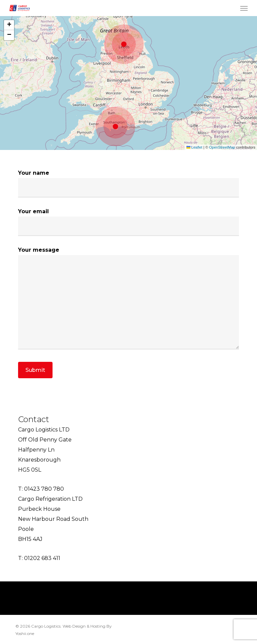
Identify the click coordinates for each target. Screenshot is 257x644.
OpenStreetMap (222, 147)
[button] (244, 8)
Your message (129, 300)
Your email (129, 222)
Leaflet (194, 147)
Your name (129, 184)
